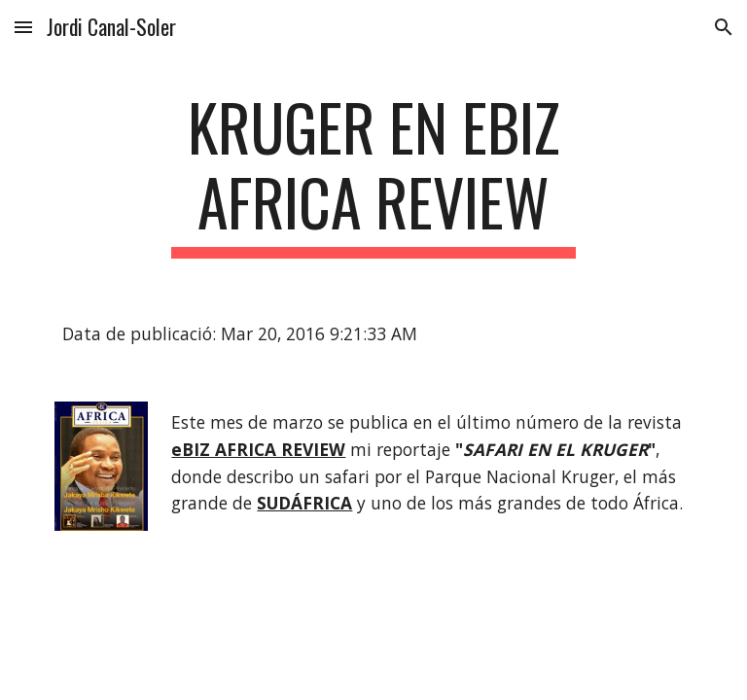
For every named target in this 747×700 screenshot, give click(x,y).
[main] (373, 174)
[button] (23, 27)
